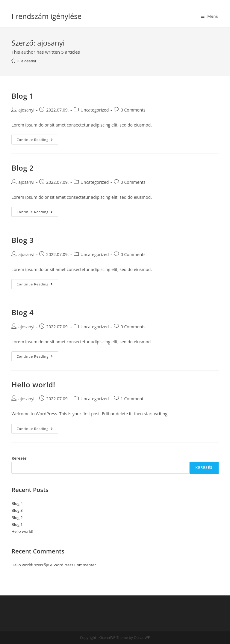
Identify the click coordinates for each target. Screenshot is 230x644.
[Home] (13, 61)
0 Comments (133, 110)
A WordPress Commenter (73, 565)
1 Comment (132, 399)
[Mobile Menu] (210, 16)
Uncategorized (95, 110)
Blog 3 (22, 240)
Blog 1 (22, 96)
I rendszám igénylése (46, 16)
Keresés (19, 458)
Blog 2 (22, 168)
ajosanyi (26, 110)
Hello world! (33, 385)
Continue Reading (37, 141)
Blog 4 (22, 312)
